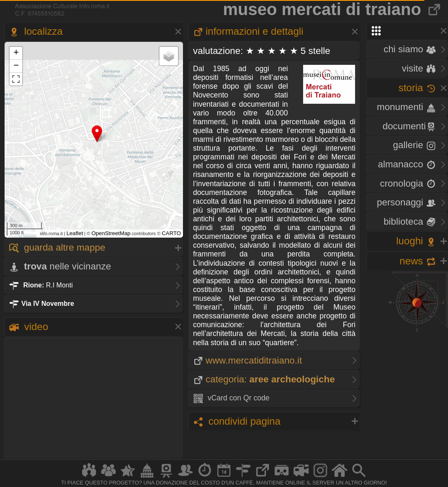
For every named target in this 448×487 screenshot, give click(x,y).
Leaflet (75, 233)
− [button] (16, 66)
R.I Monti (41, 285)
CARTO (171, 233)
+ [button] (16, 53)
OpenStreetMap (111, 233)
